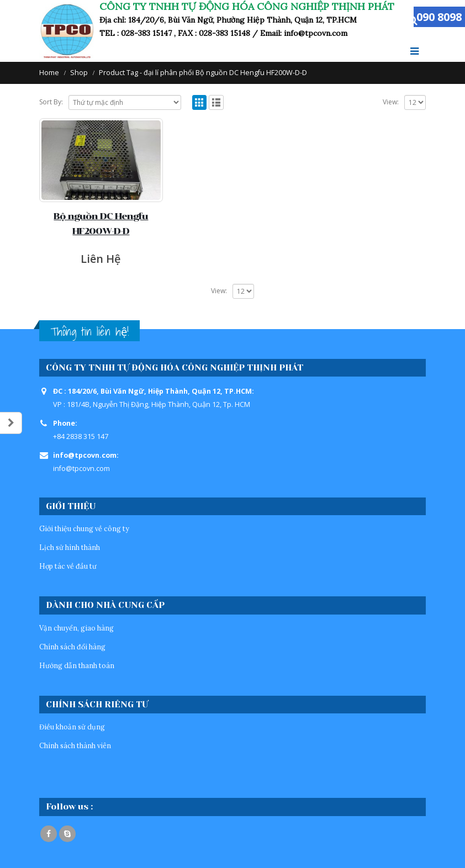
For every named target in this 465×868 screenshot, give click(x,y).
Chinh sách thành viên (75, 745)
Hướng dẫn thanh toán (77, 665)
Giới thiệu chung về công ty (84, 528)
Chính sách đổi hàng (72, 647)
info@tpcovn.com (81, 469)
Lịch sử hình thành (70, 547)
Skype (67, 834)
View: (391, 102)
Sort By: (51, 102)
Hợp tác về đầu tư (68, 566)
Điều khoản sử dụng (72, 727)
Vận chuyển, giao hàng (76, 628)
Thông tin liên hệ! (89, 332)
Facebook (49, 834)
